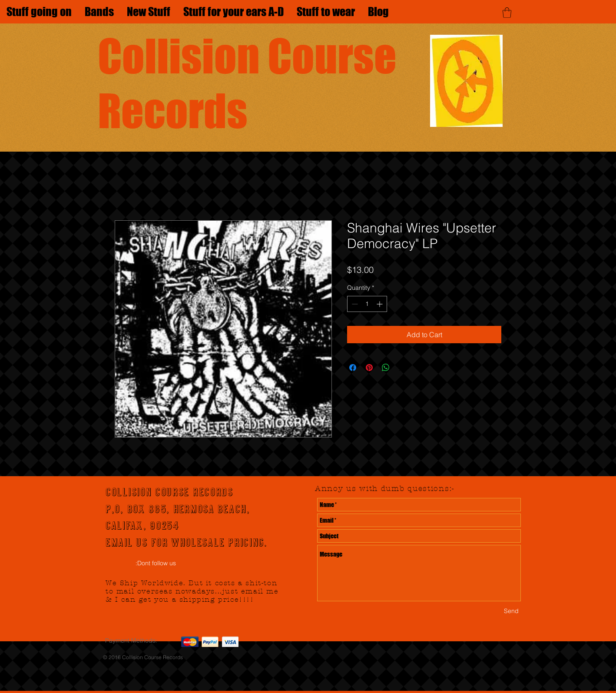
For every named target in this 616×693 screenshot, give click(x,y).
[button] (507, 13)
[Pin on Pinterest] (369, 368)
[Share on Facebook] (353, 368)
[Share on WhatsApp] (386, 368)
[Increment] (380, 304)
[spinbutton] (367, 304)
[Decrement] (354, 304)
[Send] (511, 611)
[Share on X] (402, 368)
